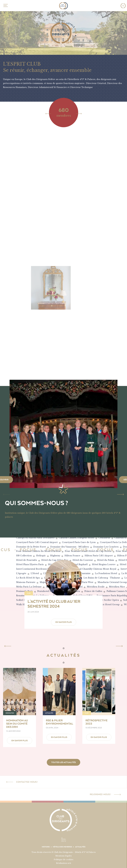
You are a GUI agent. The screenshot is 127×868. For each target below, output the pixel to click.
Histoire (46, 847)
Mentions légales (64, 856)
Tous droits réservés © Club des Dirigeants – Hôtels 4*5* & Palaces (64, 852)
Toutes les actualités (63, 762)
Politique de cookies (64, 859)
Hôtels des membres (62, 847)
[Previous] (48, 113)
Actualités (80, 847)
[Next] (79, 113)
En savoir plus (64, 622)
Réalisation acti (64, 863)
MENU (5, 5)
